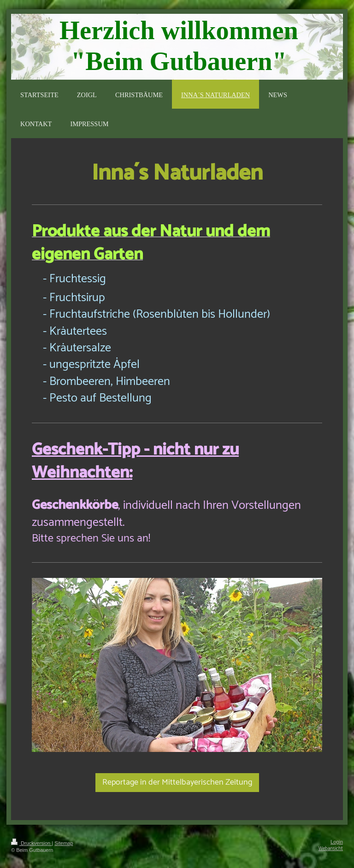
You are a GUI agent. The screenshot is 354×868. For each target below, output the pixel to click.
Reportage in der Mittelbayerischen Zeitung (177, 782)
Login (337, 842)
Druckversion (31, 843)
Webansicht (331, 849)
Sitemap (64, 843)
